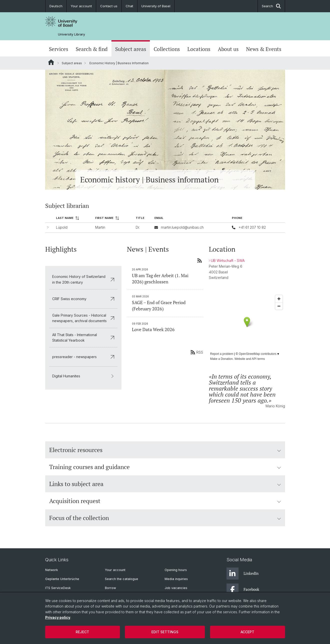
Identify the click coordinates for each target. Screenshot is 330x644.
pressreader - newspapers (83, 357)
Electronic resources (165, 450)
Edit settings (165, 632)
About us (228, 49)
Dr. (138, 227)
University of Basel (156, 6)
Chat (129, 6)
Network (52, 570)
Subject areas (131, 49)
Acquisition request (165, 501)
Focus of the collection (165, 518)
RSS (197, 352)
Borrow (110, 588)
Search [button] (271, 6)
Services (59, 49)
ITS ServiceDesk (58, 588)
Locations (199, 49)
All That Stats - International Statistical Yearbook (83, 337)
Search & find (92, 49)
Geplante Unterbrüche (62, 579)
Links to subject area (165, 484)
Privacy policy (58, 617)
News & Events (264, 49)
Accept (247, 632)
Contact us (109, 6)
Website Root (51, 62)
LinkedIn (243, 574)
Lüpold (61, 227)
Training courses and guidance (165, 467)
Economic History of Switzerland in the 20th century (83, 279)
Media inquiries (176, 579)
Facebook (243, 590)
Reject (82, 632)
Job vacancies (176, 588)
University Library (71, 34)
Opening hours (176, 570)
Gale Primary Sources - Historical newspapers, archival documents (83, 318)
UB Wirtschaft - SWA (228, 261)
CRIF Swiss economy (83, 299)
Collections (167, 49)
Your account (81, 6)
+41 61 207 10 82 (252, 227)
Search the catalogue (122, 579)
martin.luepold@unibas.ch (182, 227)
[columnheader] (73, 218)
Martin (100, 227)
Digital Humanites (83, 376)
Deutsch (56, 6)
